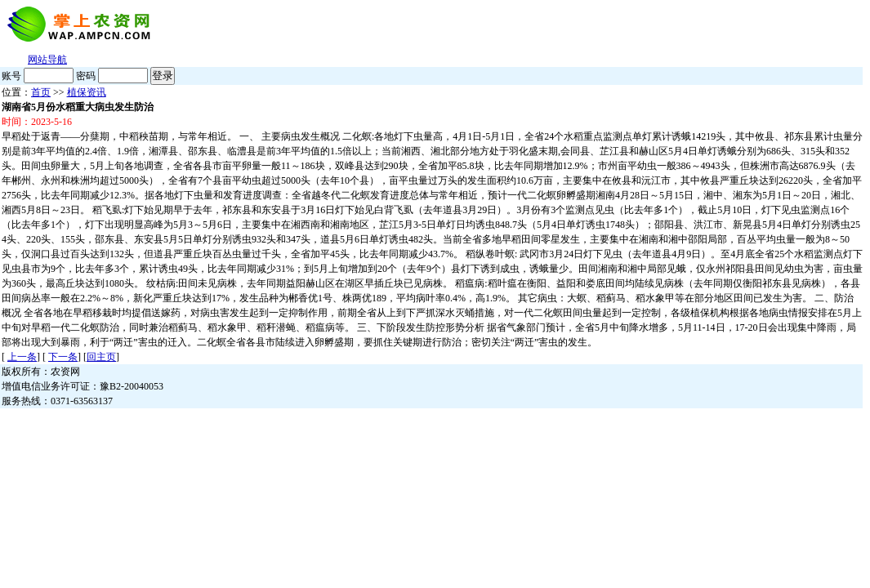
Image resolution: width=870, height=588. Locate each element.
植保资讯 (87, 92)
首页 (41, 92)
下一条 (63, 357)
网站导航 (47, 60)
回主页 (101, 357)
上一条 (22, 357)
